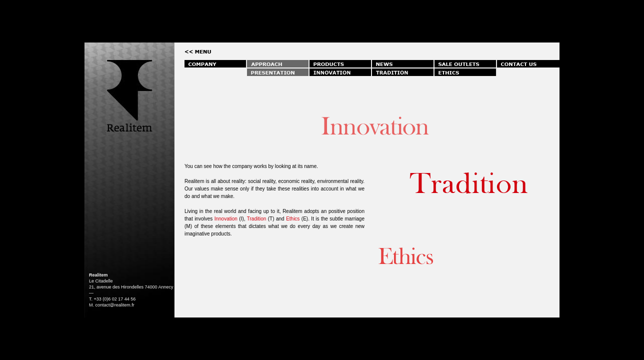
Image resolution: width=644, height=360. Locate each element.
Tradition (257, 219)
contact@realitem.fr (115, 305)
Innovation (227, 219)
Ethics (293, 219)
